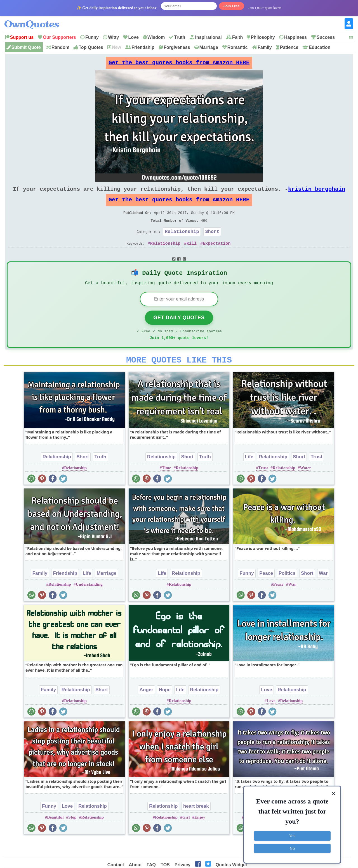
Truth (180, 37)
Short (212, 241)
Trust (317, 474)
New (116, 47)
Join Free (232, 6)
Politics (287, 591)
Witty (113, 37)
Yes (292, 835)
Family (265, 47)
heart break (196, 823)
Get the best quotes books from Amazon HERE (179, 64)
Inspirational (209, 37)
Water (305, 485)
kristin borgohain (317, 193)
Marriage (209, 47)
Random (60, 47)
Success (326, 37)
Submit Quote (26, 47)
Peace (266, 591)
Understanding (89, 602)
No (292, 847)
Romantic (238, 47)
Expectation (217, 254)
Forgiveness (177, 47)
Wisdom (156, 37)
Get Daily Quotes (179, 332)
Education (320, 47)
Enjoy (200, 834)
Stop (72, 834)
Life (249, 474)
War (323, 591)
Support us (22, 37)
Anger (146, 707)
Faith (237, 37)
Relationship (182, 241)
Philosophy (263, 37)
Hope (165, 707)
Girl (186, 834)
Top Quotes (91, 47)
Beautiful (55, 834)
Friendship (143, 47)
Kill (192, 254)
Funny (92, 37)
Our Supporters (59, 37)
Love (133, 37)
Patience (289, 47)
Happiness (295, 37)
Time (166, 485)
